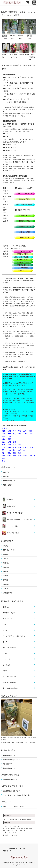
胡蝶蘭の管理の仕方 (10, 779)
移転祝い (6, 546)
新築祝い (6, 571)
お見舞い (6, 584)
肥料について (8, 764)
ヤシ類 (5, 653)
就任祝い (6, 563)
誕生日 (6, 576)
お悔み (6, 589)
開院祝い (6, 554)
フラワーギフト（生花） (15, 513)
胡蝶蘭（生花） (12, 506)
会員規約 (6, 476)
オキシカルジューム (10, 648)
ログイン (6, 472)
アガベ (5, 671)
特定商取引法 (13, 849)
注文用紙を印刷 (26, 819)
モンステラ (7, 630)
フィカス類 (7, 665)
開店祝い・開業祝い (10, 550)
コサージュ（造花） (11, 526)
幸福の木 (6, 607)
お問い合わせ (7, 851)
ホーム (5, 849)
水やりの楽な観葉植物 (10, 688)
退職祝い (6, 567)
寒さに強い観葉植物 (10, 677)
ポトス (5, 642)
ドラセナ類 (7, 659)
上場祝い (6, 559)
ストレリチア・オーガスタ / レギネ (15, 636)
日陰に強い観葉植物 (10, 682)
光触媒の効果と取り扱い (12, 791)
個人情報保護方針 (9, 481)
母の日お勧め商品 (11, 533)
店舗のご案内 (8, 485)
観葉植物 (10, 500)
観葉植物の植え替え (10, 768)
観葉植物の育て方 (9, 755)
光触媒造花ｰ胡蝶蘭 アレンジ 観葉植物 (20, 519)
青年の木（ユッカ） (10, 613)
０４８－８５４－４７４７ (17, 831)
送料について (23, 849)
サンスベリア (7, 619)
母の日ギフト (8, 593)
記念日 (6, 580)
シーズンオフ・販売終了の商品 (14, 806)
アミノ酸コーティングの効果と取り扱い (17, 795)
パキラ (5, 624)
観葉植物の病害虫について (12, 760)
